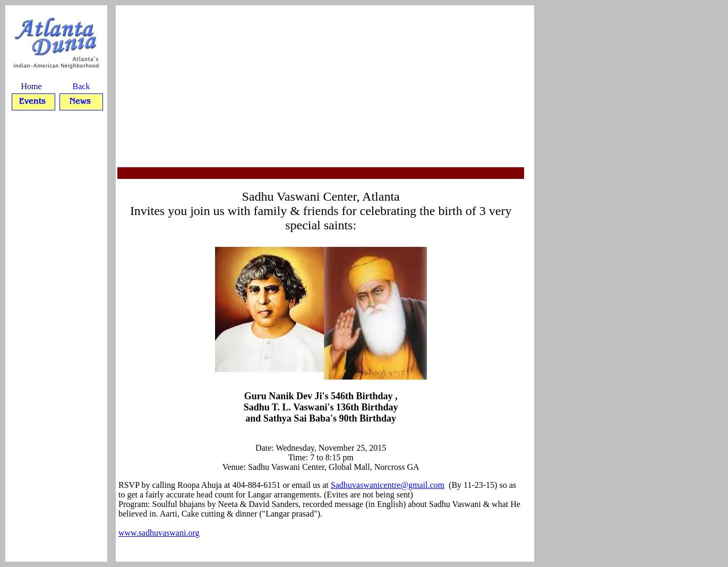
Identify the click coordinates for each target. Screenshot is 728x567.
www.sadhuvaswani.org (159, 533)
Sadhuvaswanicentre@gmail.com (388, 485)
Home (31, 86)
